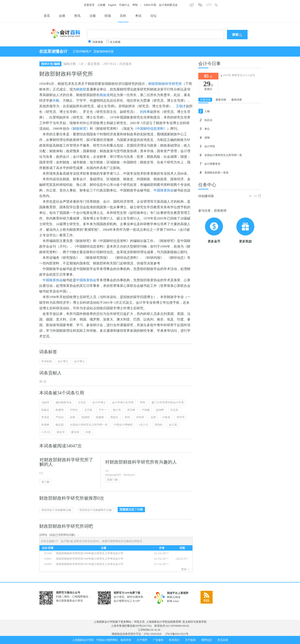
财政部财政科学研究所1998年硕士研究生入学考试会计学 (90, 559)
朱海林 (45, 425)
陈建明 (60, 410)
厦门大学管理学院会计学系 (168, 402)
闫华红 (74, 410)
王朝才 (181, 106)
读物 (207, 138)
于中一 (103, 410)
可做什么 (124, 5)
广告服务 (158, 640)
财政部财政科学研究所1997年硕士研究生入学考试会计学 (90, 564)
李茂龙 (45, 417)
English (112, 5)
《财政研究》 (80, 129)
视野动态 (207, 640)
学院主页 (139, 622)
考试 (138, 16)
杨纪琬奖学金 (64, 402)
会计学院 (210, 146)
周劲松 (159, 425)
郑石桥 (131, 410)
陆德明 (86, 417)
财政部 (81, 89)
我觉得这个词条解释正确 (56, 510)
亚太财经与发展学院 (194, 622)
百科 (123, 16)
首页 (47, 16)
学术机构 (47, 361)
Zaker (176, 601)
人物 (207, 111)
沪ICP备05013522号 (177, 634)
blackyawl (129, 475)
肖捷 (88, 432)
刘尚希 (145, 112)
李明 (142, 402)
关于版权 (190, 640)
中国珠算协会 (164, 190)
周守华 (181, 417)
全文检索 (115, 42)
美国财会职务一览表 (216, 173)
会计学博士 (99, 402)
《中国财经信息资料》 (150, 129)
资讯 (77, 16)
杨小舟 (117, 410)
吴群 (153, 417)
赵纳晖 (160, 410)
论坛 (153, 16)
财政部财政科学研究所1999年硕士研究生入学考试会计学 (90, 553)
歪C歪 (43, 382)
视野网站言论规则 (121, 541)
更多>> (186, 569)
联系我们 (174, 640)
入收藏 (101, 5)
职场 (108, 16)
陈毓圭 (45, 410)
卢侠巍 (146, 410)
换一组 (253, 196)
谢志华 (61, 432)
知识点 (208, 120)
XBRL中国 (150, 5)
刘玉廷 (174, 410)
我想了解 (112, 480)
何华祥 (140, 417)
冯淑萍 (45, 402)
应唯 (73, 417)
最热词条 (237, 100)
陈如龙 (105, 95)
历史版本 (125, 64)
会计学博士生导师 (123, 402)
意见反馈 (223, 640)
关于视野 (142, 640)
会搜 (62, 16)
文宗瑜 (88, 410)
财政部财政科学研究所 (165, 84)
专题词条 (205, 100)
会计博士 (63, 361)
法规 (93, 16)
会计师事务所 (212, 164)
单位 (207, 129)
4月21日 (144, 425)
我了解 (45, 482)
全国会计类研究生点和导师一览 (89, 425)
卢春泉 (166, 417)
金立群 (173, 425)
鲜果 (170, 601)
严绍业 (60, 417)
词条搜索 (98, 42)
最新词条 (221, 100)
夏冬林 (75, 432)
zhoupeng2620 (113, 475)
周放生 (114, 417)
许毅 (56, 101)
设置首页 (89, 5)
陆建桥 (100, 417)
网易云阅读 (174, 597)
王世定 (82, 402)
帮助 (135, 5)
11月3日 (46, 432)
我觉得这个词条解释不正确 (95, 510)
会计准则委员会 (168, 5)
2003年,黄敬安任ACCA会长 (239, 75)
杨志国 (60, 425)
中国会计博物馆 (123, 425)
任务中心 (207, 185)
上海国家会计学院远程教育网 (164, 622)
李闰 (127, 417)
